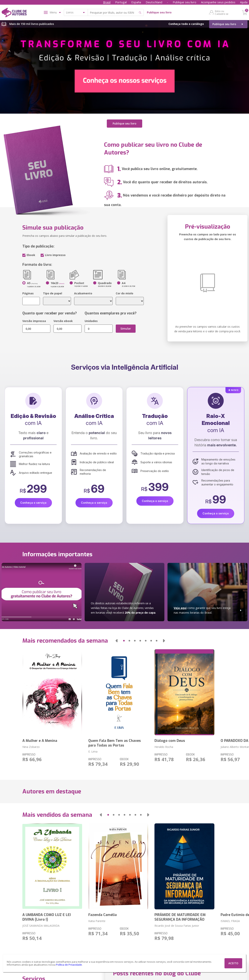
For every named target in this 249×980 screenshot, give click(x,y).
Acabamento (83, 293)
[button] (117, 641)
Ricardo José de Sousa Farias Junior (177, 926)
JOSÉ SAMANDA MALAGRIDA (41, 926)
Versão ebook (63, 321)
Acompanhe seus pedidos (218, 2)
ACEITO (233, 963)
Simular (126, 329)
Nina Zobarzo (31, 747)
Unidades (91, 321)
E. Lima (93, 751)
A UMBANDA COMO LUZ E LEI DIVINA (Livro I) (47, 917)
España (136, 2)
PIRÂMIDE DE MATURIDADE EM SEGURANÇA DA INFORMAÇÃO (180, 917)
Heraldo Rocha (164, 747)
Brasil (107, 2)
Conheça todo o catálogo (186, 24)
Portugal (121, 2)
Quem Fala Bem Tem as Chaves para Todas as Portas (115, 743)
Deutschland (154, 2)
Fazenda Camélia (103, 915)
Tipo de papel (53, 293)
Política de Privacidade (69, 965)
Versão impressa (34, 321)
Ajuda (244, 2)
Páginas (28, 293)
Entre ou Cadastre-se (222, 12)
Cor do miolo (124, 293)
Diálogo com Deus (170, 741)
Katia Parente (97, 921)
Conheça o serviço (33, 503)
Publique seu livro (185, 2)
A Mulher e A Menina (40, 741)
